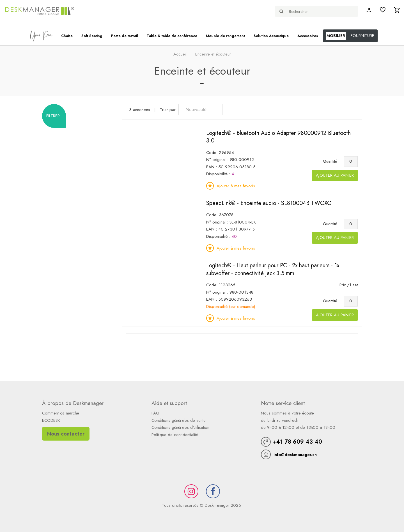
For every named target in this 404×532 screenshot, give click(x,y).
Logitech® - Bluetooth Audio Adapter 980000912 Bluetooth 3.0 (278, 137)
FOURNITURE (362, 36)
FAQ (155, 413)
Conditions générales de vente (179, 420)
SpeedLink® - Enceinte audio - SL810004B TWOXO (269, 203)
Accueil (180, 54)
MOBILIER (336, 36)
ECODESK (51, 420)
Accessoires (308, 36)
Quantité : (333, 161)
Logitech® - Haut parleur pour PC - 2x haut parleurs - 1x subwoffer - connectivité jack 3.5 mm (273, 269)
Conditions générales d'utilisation (180, 427)
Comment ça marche (61, 413)
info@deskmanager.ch (295, 455)
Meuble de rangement (225, 36)
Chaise (67, 36)
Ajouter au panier (335, 175)
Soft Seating (92, 36)
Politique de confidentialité (175, 435)
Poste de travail (125, 36)
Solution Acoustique (271, 36)
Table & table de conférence (172, 36)
